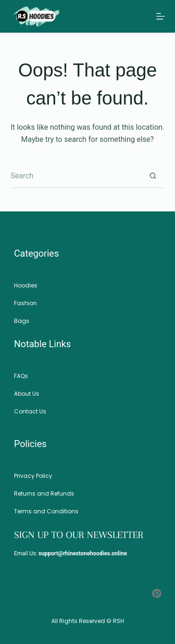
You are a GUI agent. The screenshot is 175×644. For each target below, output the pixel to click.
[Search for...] (76, 176)
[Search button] (153, 176)
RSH (119, 621)
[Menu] (161, 16)
